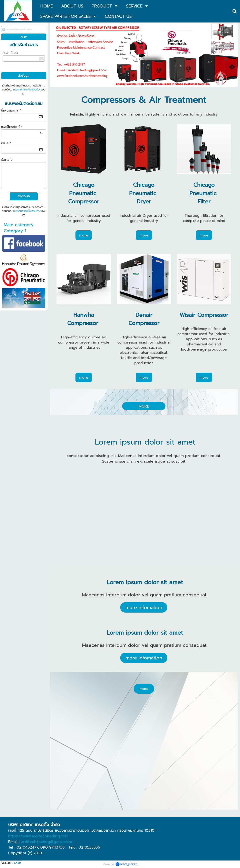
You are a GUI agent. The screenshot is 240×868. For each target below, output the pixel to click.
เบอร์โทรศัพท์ (12, 127)
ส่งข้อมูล (24, 196)
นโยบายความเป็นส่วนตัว (26, 90)
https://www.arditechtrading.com (38, 836)
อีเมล (6, 143)
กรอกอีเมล (10, 53)
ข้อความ (7, 160)
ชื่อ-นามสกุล (11, 110)
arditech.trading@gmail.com (47, 842)
